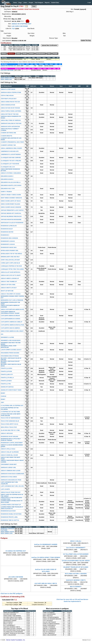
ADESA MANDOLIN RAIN (8, 105)
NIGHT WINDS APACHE (8, 78)
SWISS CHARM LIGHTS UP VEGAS (11, 201)
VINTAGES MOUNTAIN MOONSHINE (11, 220)
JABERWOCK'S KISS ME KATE (10, 151)
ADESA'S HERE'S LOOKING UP (10, 278)
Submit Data (55, 3)
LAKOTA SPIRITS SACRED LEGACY (11, 350)
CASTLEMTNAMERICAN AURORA (11, 319)
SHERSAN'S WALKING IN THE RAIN (11, 123)
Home (15, 3)
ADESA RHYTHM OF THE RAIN (10, 114)
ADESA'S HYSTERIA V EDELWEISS (11, 173)
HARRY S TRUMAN (6, 192)
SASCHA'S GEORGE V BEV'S (76, 580)
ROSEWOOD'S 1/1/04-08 (8, 244)
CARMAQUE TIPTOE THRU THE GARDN (12, 269)
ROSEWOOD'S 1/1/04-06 (8, 241)
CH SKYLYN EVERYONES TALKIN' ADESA (76, 561)
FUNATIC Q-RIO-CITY (7, 375)
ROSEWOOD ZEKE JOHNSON (9, 238)
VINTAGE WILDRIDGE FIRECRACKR (11, 216)
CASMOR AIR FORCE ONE (8, 133)
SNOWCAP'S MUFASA (7, 387)
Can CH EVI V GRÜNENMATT (76, 548)
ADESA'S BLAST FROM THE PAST (11, 492)
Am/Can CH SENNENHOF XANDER (46, 544)
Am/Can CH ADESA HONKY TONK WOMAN (46, 557)
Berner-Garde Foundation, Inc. (16, 640)
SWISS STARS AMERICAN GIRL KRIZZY (12, 331)
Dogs (20, 3)
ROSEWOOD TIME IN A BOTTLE (10, 520)
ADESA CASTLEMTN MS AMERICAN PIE (12, 309)
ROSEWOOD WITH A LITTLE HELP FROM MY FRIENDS (11, 440)
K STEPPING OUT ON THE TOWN (10, 412)
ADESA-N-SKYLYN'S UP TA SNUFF (11, 275)
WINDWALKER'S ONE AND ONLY (10, 257)
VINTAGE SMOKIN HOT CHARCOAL (11, 213)
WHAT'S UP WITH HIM (7, 291)
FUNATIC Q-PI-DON (6, 371)
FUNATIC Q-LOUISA (7, 368)
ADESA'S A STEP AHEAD (8, 89)
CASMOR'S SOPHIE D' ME (8, 145)
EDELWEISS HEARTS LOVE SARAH (11, 185)
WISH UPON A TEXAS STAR (9, 427)
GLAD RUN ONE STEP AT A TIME (10, 430)
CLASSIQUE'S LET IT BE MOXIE (10, 164)
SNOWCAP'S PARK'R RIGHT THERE (11, 390)
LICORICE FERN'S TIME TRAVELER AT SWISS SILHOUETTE (12, 508)
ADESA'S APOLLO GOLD (8, 449)
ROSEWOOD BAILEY (7, 229)
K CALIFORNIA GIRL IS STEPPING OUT (12, 406)
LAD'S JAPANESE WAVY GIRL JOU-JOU (12, 486)
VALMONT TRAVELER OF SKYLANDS (76, 567)
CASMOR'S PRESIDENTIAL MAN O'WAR (12, 142)
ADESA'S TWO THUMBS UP (9, 282)
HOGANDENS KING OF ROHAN (10, 356)
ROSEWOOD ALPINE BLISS (9, 226)
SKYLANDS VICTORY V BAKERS (76, 574)
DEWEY (3, 399)
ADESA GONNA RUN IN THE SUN (10, 102)
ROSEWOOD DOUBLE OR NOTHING (11, 514)
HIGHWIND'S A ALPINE (7, 337)
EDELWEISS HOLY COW (8, 189)
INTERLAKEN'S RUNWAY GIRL (10, 251)
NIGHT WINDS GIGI (6, 79)
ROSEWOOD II (5, 235)
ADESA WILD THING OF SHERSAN (11, 120)
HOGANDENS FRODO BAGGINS (10, 353)
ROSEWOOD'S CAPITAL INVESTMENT (12, 443)
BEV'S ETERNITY (76, 587)
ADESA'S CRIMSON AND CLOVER (11, 471)
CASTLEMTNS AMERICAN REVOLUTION (12, 325)
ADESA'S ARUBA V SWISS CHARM (11, 195)
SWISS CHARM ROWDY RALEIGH (11, 204)
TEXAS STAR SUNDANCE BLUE (10, 421)
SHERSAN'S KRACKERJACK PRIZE (11, 480)
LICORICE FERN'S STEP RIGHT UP (11, 505)
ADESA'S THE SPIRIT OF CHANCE (11, 294)
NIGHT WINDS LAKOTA (8, 532)
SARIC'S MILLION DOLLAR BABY (10, 260)
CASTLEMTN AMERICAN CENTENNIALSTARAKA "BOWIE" (10, 313)
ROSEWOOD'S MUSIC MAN (9, 247)
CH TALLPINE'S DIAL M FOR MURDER (76, 554)
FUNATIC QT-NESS (6, 381)
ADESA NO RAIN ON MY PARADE (10, 108)
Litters (25, 3)
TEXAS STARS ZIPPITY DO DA (10, 424)
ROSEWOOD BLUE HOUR (8, 511)
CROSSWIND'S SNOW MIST (9, 464)
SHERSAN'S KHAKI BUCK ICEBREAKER (12, 474)
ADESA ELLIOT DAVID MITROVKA (11, 272)
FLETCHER (4, 530)
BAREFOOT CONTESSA (8, 529)
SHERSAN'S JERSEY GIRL (8, 468)
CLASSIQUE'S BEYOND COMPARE (11, 158)
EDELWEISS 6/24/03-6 (7, 179)
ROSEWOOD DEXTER (7, 232)
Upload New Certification (49, 45)
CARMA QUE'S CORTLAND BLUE (10, 263)
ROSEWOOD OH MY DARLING (10, 437)
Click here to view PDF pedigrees (12, 594)
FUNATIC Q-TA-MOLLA (7, 378)
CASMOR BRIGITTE (7, 136)
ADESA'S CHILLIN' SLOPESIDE (10, 452)
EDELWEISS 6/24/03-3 (7, 176)
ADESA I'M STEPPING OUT (21, 24)
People (31, 3)
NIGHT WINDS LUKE (7, 533)
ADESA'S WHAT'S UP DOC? (9, 288)
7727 (13, 29)
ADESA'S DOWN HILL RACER (9, 455)
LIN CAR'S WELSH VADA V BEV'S (46, 583)
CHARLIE (4, 396)
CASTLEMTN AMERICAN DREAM (10, 316)
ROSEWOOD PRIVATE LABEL (9, 517)
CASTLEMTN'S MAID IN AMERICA (11, 328)
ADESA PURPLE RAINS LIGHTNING (11, 111)
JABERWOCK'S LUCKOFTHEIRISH (11, 154)
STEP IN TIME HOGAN (7, 96)
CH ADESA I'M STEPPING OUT (16, 551)
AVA (2, 334)
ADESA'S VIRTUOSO (7, 433)
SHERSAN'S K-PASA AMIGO (9, 477)
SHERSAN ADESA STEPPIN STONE (11, 92)
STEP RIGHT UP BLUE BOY (9, 99)
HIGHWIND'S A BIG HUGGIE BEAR (11, 340)
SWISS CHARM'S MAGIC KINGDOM (11, 207)
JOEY (2, 402)
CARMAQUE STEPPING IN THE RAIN (11, 266)
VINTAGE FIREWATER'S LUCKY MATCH (12, 210)
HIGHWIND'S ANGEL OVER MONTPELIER (9, 347)
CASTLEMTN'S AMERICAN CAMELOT (12, 322)
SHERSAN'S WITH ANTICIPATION (10, 127)
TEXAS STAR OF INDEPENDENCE (11, 418)
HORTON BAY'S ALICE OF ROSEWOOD (12, 223)
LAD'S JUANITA (5, 489)
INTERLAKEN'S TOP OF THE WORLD (11, 254)
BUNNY (3, 393)
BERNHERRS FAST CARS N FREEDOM (12, 300)
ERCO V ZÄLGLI (76, 541)
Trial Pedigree (39, 3)
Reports (47, 3)
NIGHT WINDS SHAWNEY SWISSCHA (11, 198)
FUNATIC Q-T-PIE (6, 384)
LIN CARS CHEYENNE (20, 26)
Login (89, 2)
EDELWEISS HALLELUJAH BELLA (11, 182)
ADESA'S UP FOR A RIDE (8, 285)
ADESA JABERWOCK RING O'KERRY (12, 148)
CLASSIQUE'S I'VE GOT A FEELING (11, 161)
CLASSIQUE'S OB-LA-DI (8, 167)
